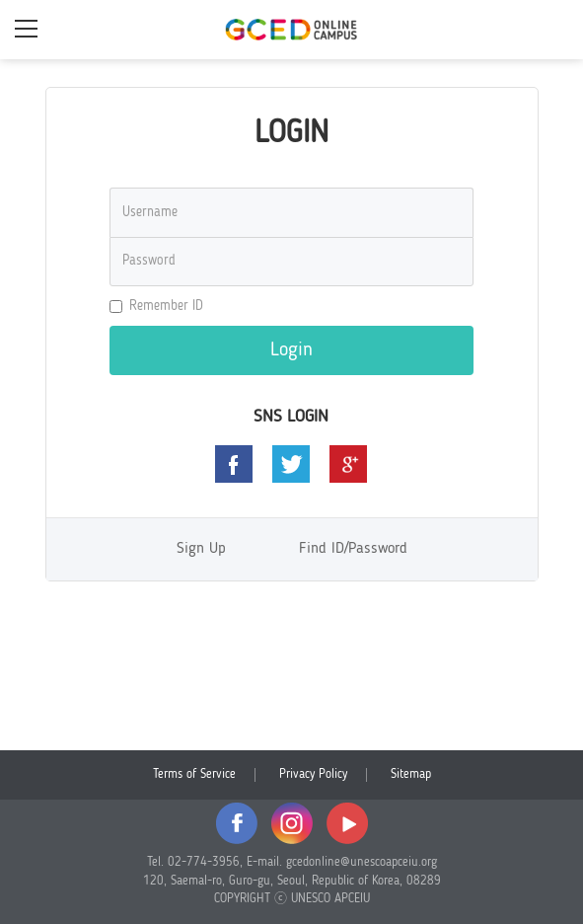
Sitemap (411, 774)
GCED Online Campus (292, 30)
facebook (237, 823)
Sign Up (201, 549)
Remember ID (156, 306)
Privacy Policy (313, 774)
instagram (292, 823)
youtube (347, 823)
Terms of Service (194, 774)
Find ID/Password (353, 549)
